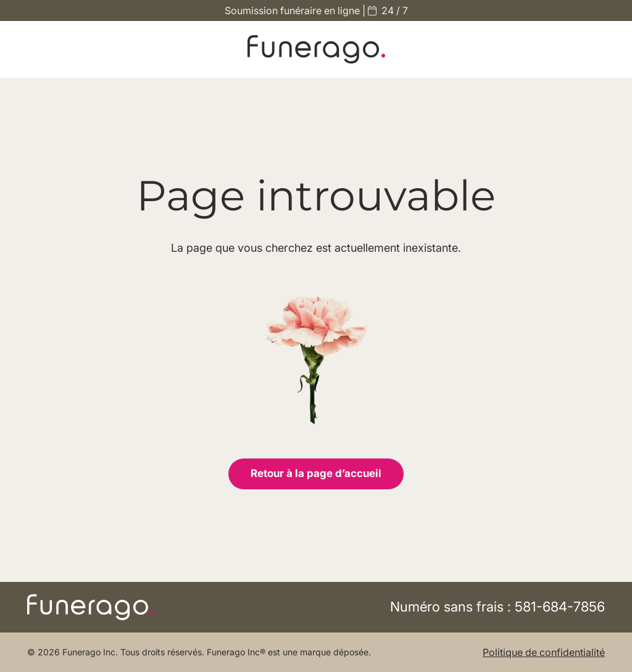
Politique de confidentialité (544, 652)
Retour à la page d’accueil (316, 473)
